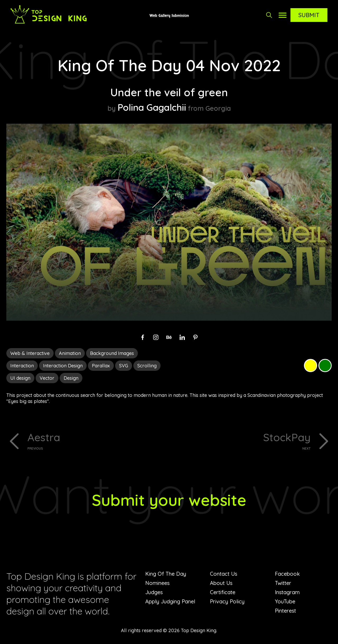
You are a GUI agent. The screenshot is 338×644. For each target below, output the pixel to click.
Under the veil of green (169, 92)
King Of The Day (166, 574)
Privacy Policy (227, 601)
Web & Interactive (30, 353)
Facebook (287, 574)
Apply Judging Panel (170, 601)
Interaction (22, 366)
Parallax (101, 366)
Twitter (283, 583)
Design (71, 378)
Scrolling (147, 366)
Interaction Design (63, 366)
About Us (221, 583)
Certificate (223, 592)
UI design (20, 378)
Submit (309, 15)
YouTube (285, 601)
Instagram (287, 592)
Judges (154, 592)
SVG (124, 366)
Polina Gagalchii (152, 107)
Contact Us (224, 574)
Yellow (311, 366)
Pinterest (285, 611)
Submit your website (169, 500)
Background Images (112, 353)
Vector (47, 378)
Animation (70, 353)
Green (325, 366)
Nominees (157, 583)
